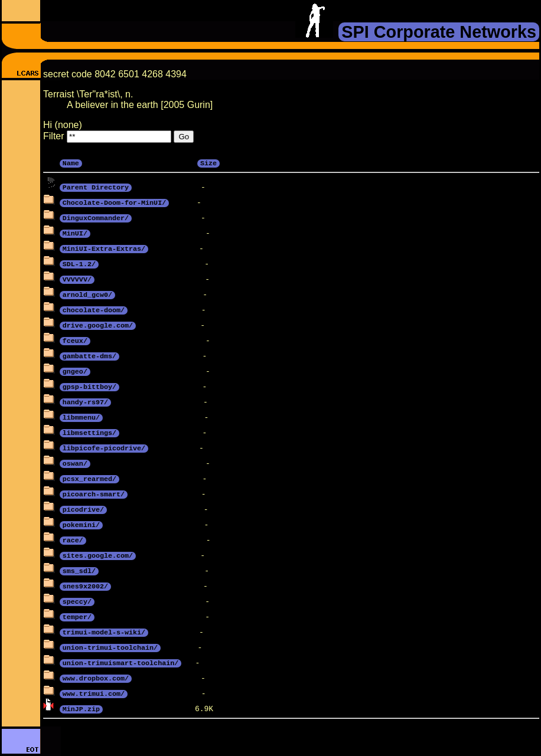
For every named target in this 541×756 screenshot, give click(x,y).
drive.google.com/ (98, 325)
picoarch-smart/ (94, 493)
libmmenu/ (81, 417)
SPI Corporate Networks (439, 32)
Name (71, 162)
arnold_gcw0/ (87, 294)
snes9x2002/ (85, 585)
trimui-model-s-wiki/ (104, 631)
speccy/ (77, 601)
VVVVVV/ (77, 279)
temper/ (77, 616)
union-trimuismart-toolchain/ (120, 662)
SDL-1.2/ (79, 263)
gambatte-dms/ (89, 355)
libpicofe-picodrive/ (104, 447)
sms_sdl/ (79, 570)
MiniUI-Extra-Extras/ (104, 248)
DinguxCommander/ (96, 217)
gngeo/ (75, 371)
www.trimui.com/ (94, 693)
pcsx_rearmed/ (89, 478)
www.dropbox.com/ (96, 678)
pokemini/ (81, 524)
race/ (73, 539)
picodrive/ (83, 509)
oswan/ (75, 463)
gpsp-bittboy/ (89, 386)
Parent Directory (96, 186)
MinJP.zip (81, 708)
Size (208, 162)
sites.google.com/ (98, 555)
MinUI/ (75, 233)
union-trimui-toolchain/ (110, 647)
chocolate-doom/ (94, 309)
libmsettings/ (89, 432)
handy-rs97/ (85, 401)
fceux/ (75, 340)
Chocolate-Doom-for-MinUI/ (114, 202)
